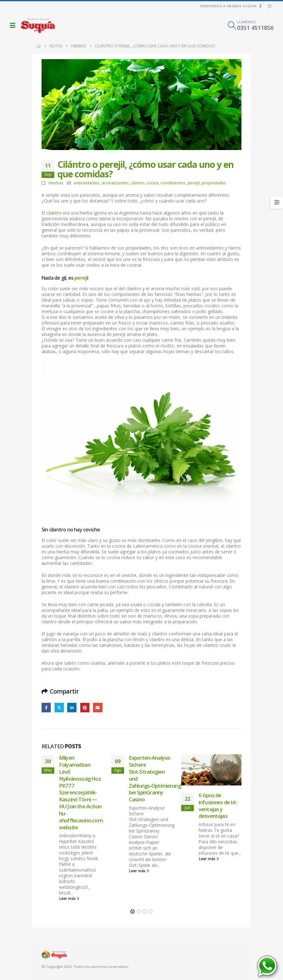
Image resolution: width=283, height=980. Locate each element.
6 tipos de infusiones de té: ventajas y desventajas (218, 805)
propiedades (214, 183)
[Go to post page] (211, 770)
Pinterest (85, 707)
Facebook (46, 707)
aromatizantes (115, 183)
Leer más (69, 898)
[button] (14, 25)
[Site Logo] (38, 25)
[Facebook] (260, 6)
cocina (153, 183)
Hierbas (56, 183)
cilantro (138, 183)
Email (98, 707)
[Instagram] (269, 6)
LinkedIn (72, 707)
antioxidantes (87, 183)
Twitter (59, 707)
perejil (194, 183)
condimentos (173, 183)
